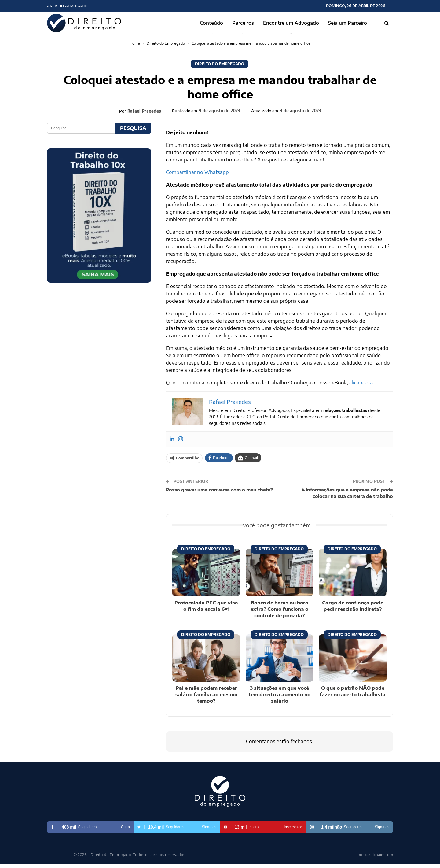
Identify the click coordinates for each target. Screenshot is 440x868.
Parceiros (243, 23)
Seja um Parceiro (348, 23)
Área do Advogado (67, 6)
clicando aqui (365, 383)
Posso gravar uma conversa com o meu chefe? (219, 490)
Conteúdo (211, 23)
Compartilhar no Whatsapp (197, 172)
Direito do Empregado (220, 64)
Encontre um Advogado (291, 23)
